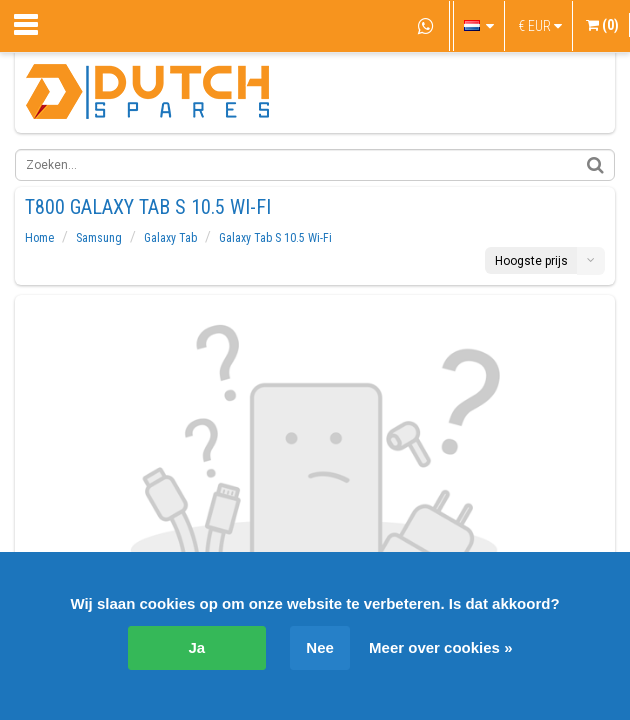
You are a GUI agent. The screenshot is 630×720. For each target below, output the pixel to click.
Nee (320, 647)
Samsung (99, 238)
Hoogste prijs (531, 261)
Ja (197, 647)
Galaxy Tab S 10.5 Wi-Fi (275, 238)
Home (39, 238)
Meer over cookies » (440, 647)
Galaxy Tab (170, 238)
